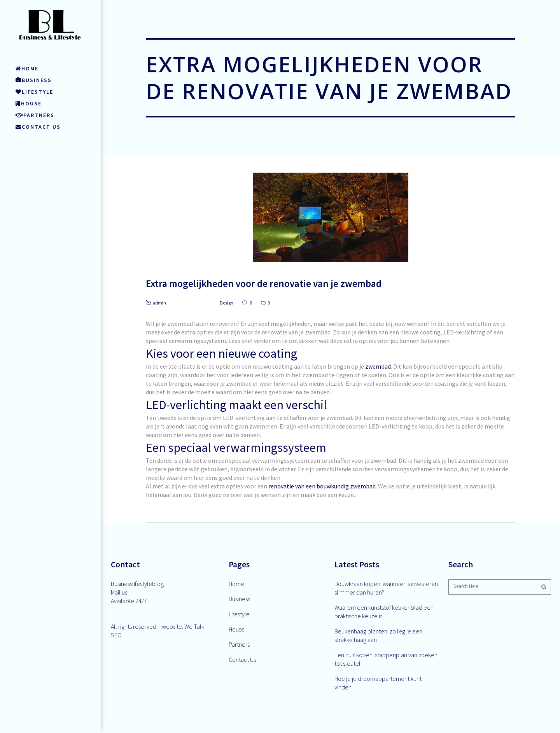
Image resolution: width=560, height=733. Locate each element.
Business (239, 599)
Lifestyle (239, 614)
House (237, 629)
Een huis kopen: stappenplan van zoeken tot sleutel (386, 659)
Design (227, 303)
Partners (239, 644)
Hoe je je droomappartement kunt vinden (378, 683)
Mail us (119, 592)
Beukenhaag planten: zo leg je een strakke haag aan (378, 635)
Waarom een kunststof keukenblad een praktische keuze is (384, 612)
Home (236, 584)
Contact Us (242, 660)
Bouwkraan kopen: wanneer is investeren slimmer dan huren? (386, 588)
